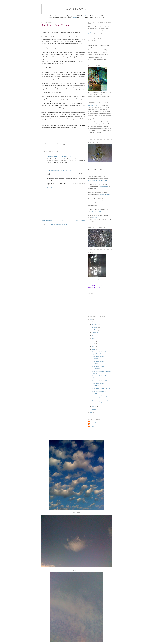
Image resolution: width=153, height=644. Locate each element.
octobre (94, 330)
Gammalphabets (103, 186)
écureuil (84, 16)
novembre (95, 327)
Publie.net (74, 18)
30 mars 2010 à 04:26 (67, 170)
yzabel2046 (92, 427)
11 (91, 319)
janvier (94, 409)
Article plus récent (47, 221)
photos (90, 33)
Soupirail (95, 218)
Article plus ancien (80, 221)
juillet (94, 338)
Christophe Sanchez (52, 156)
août (93, 335)
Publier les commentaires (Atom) (59, 224)
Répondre (49, 165)
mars (94, 349)
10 (91, 322)
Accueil (63, 221)
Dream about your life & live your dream (100, 180)
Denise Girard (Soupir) (53, 170)
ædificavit (77, 9)
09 (91, 413)
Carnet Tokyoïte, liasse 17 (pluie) (101, 381)
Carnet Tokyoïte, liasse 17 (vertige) (101, 388)
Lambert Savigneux (104, 195)
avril (93, 346)
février (94, 406)
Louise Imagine (103, 172)
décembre (95, 324)
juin (93, 341)
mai (93, 344)
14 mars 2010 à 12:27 (65, 156)
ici (94, 27)
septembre (95, 333)
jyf (89, 424)
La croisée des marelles (95, 105)
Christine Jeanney (96, 211)
